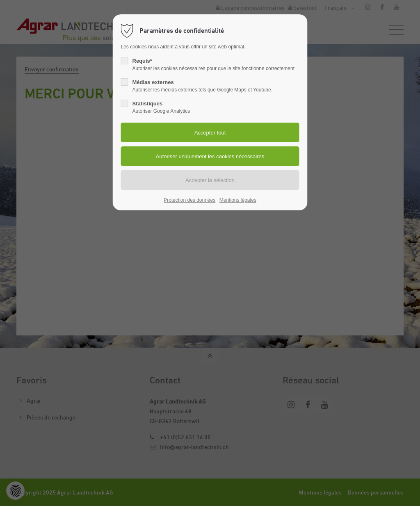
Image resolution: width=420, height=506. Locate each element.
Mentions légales (238, 200)
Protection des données (189, 200)
